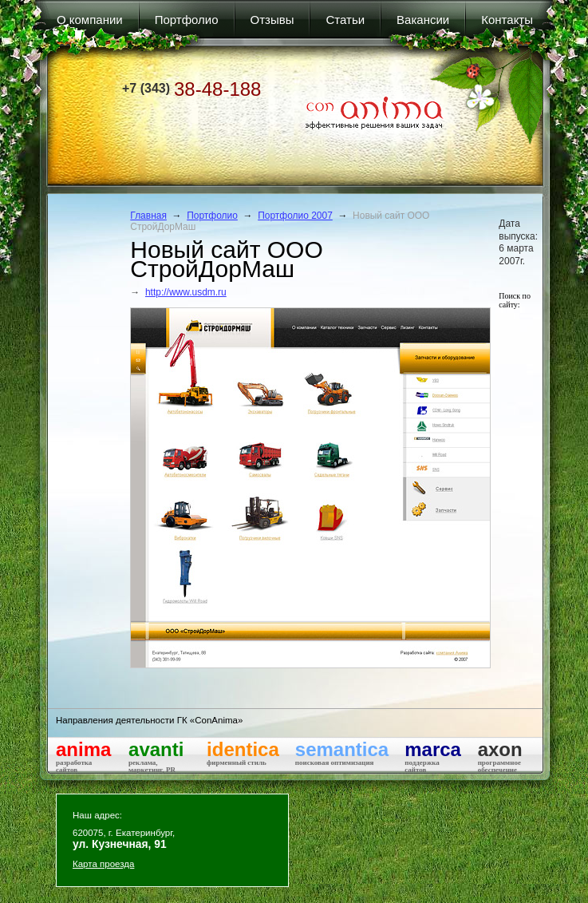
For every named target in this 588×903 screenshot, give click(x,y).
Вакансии (423, 20)
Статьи (345, 20)
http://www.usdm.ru (186, 292)
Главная (148, 216)
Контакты (507, 20)
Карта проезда (103, 864)
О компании (90, 20)
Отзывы (272, 20)
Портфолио (187, 20)
